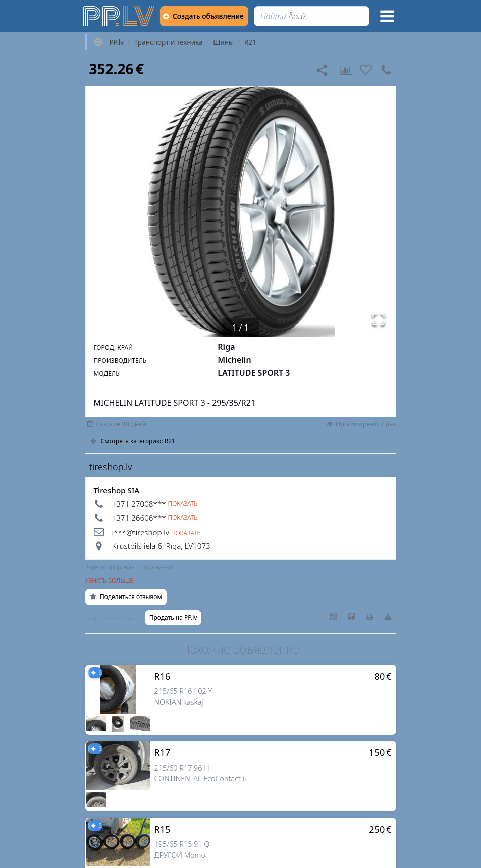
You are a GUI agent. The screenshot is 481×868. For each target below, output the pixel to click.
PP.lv (117, 42)
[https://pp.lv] (120, 16)
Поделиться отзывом (126, 597)
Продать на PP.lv (173, 617)
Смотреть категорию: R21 (132, 441)
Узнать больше (110, 581)
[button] (241, 211)
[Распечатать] (370, 617)
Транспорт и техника (169, 42)
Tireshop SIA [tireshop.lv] (117, 490)
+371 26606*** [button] (139, 518)
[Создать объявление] (208, 16)
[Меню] (387, 16)
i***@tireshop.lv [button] (141, 532)
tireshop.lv (111, 467)
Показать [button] (183, 504)
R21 (250, 42)
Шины (223, 42)
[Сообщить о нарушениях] (388, 617)
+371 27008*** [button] (139, 504)
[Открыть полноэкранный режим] (379, 319)
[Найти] (315, 16)
